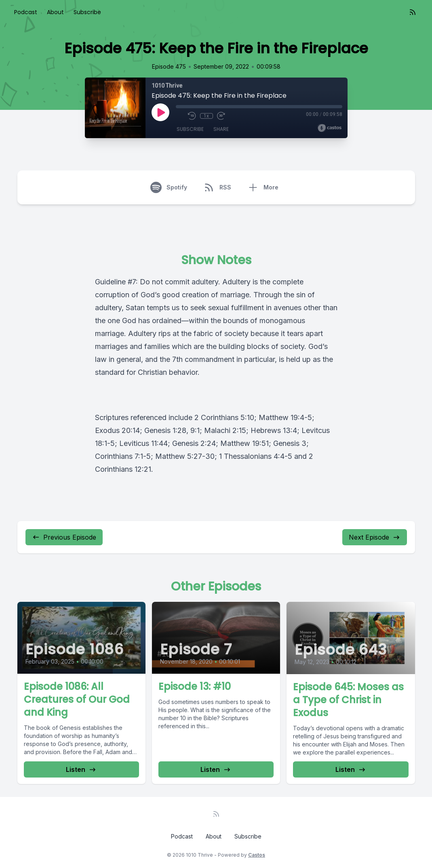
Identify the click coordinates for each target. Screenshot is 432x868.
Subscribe (87, 12)
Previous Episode (64, 537)
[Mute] (180, 116)
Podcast (26, 12)
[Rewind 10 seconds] (192, 116)
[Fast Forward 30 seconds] (221, 116)
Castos (257, 855)
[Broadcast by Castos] (330, 128)
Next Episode (375, 537)
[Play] (160, 112)
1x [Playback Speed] (206, 116)
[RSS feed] (413, 12)
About (55, 12)
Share (221, 129)
